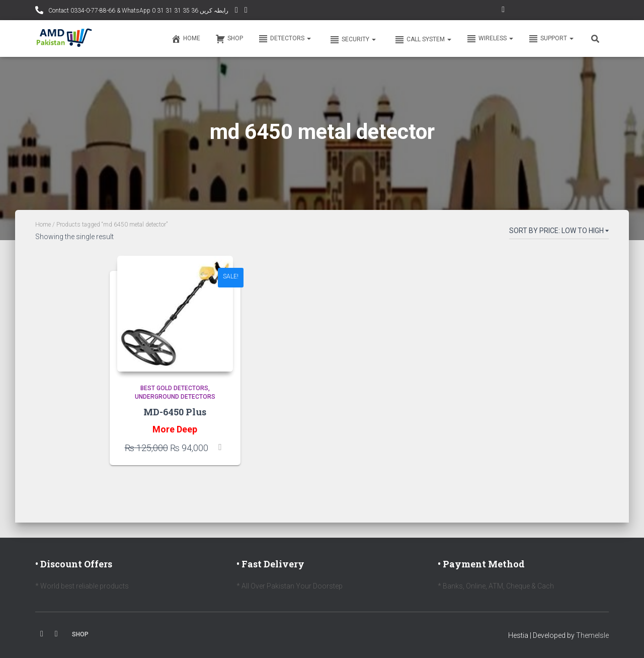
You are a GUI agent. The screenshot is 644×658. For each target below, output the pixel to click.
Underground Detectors (175, 397)
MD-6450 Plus (175, 412)
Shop (229, 39)
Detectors (285, 39)
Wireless (490, 39)
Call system (422, 40)
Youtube (56, 634)
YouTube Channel (236, 11)
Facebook (42, 634)
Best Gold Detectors (174, 388)
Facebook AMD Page (246, 11)
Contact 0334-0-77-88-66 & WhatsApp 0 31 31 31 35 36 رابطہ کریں (138, 11)
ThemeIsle (592, 635)
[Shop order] (559, 233)
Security (352, 40)
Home (186, 39)
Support (551, 39)
